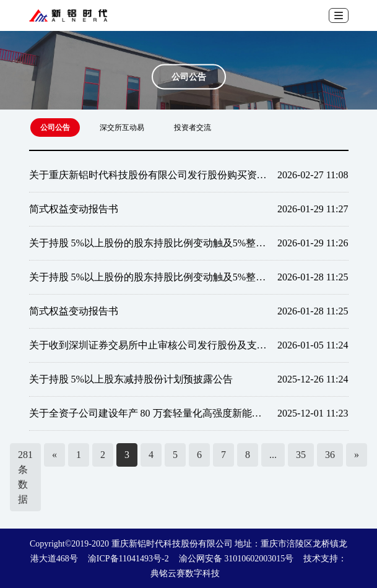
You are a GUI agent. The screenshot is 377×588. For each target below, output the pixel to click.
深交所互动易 (122, 128)
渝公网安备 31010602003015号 (236, 559)
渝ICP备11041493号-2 (128, 559)
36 (330, 455)
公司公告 (55, 128)
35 (301, 455)
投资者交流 (193, 128)
